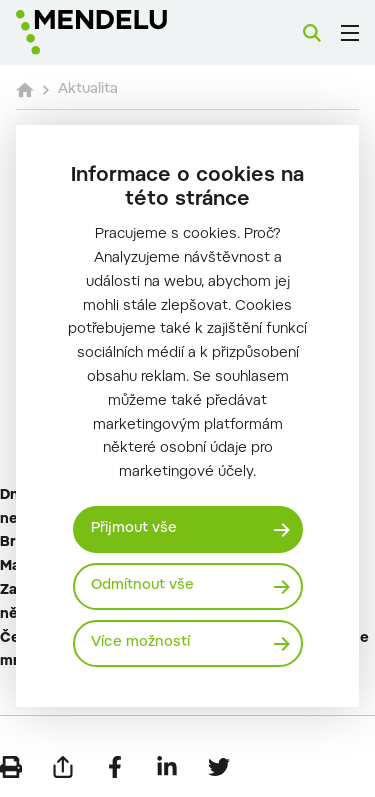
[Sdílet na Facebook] (115, 767)
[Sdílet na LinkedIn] (167, 767)
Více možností (140, 643)
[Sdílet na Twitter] (219, 767)
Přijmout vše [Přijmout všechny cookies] (134, 529)
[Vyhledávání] (312, 33)
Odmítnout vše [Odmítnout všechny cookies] (142, 586)
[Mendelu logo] (116, 32)
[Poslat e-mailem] (63, 767)
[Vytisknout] (11, 767)
